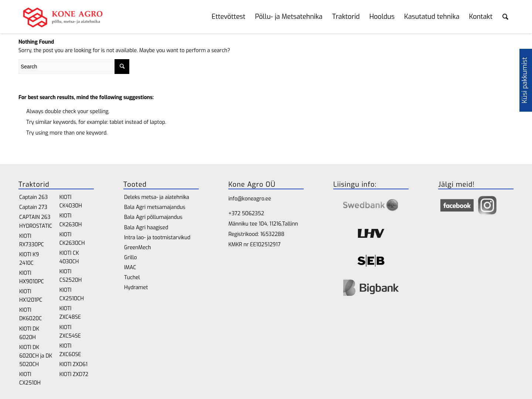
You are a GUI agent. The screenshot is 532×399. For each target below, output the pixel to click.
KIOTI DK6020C (30, 314)
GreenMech (138, 248)
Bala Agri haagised (146, 228)
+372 (235, 214)
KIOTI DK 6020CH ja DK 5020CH (36, 356)
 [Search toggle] (505, 17)
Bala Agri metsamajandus (155, 207)
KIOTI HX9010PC (32, 277)
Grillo (130, 258)
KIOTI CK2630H (71, 220)
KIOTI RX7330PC (32, 240)
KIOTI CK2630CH (72, 239)
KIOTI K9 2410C (29, 259)
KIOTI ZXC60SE (70, 350)
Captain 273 (33, 207)
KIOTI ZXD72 (74, 374)
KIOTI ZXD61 (74, 364)
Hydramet (136, 288)
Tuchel (132, 278)
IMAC (130, 268)
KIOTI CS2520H (71, 276)
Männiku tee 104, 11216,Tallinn (263, 224)
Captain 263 (33, 197)
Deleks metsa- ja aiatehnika (157, 197)
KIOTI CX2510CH (72, 294)
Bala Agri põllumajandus (153, 217)
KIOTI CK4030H (71, 202)
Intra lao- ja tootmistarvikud (157, 238)
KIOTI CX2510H (30, 379)
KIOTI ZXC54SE (70, 332)
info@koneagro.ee (250, 199)
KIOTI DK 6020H (29, 333)
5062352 (253, 214)
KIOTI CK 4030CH (69, 257)
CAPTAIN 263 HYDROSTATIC (36, 222)
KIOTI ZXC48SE (70, 313)
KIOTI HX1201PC (31, 296)
